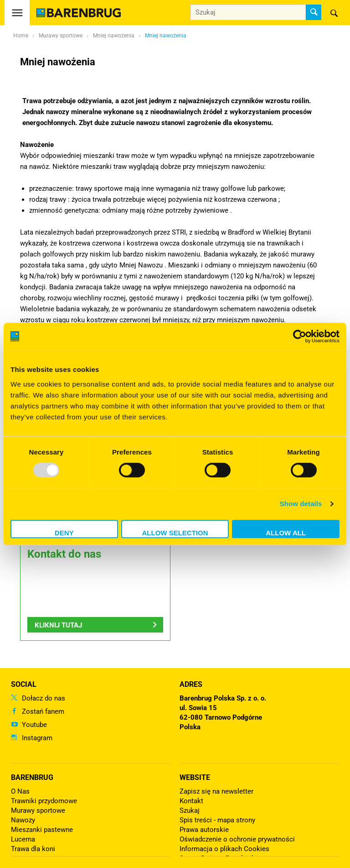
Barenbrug (32, 777)
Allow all (286, 533)
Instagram (37, 738)
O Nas (20, 791)
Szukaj (190, 810)
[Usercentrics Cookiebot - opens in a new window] (300, 336)
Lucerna (23, 839)
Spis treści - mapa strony (217, 820)
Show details (301, 504)
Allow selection (175, 533)
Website (195, 777)
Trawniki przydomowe (44, 801)
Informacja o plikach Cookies (224, 849)
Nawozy (23, 820)
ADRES (191, 684)
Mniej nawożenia (166, 36)
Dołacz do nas (44, 698)
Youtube (34, 725)
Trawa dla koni (33, 849)
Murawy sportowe (38, 810)
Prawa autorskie (204, 830)
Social (24, 684)
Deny (64, 533)
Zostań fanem (43, 711)
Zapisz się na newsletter (216, 791)
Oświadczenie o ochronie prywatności (237, 839)
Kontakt (191, 801)
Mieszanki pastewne (42, 830)
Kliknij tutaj (58, 625)
